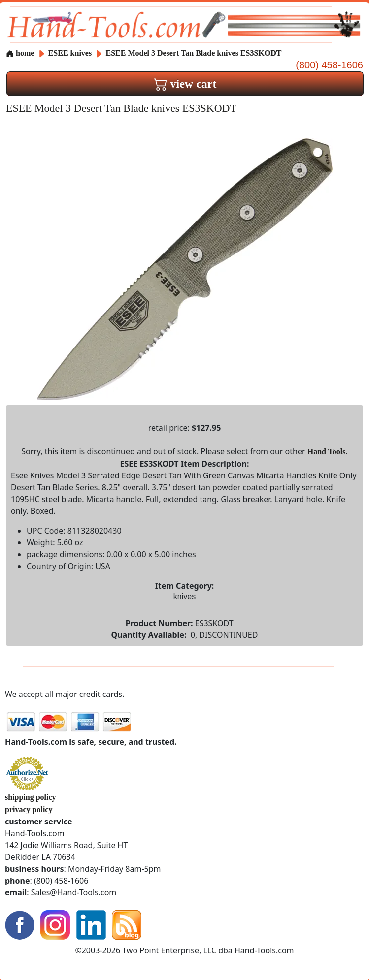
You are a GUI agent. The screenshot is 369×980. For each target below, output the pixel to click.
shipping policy (31, 797)
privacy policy (29, 809)
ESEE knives (70, 53)
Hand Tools (327, 452)
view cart (185, 84)
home (20, 53)
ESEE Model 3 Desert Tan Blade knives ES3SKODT (194, 53)
